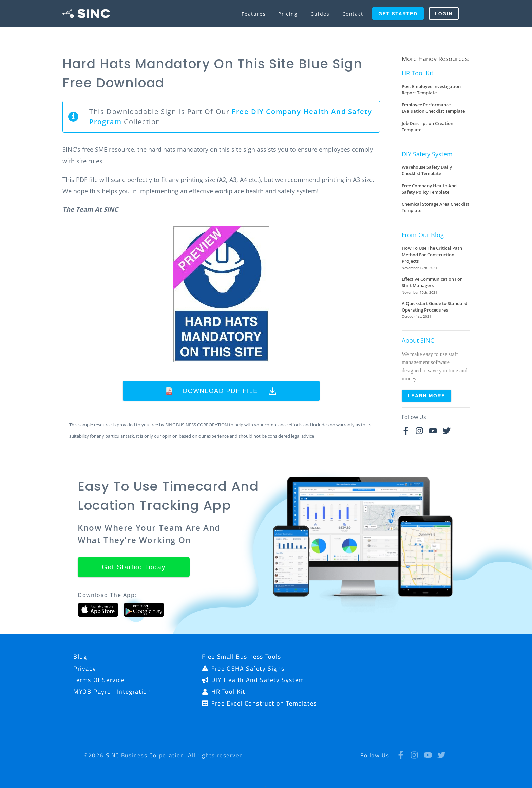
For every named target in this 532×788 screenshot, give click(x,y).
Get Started (398, 14)
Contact (353, 14)
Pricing (288, 14)
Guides (320, 14)
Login (444, 14)
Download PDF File (221, 391)
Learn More (426, 396)
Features (254, 14)
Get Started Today (134, 567)
